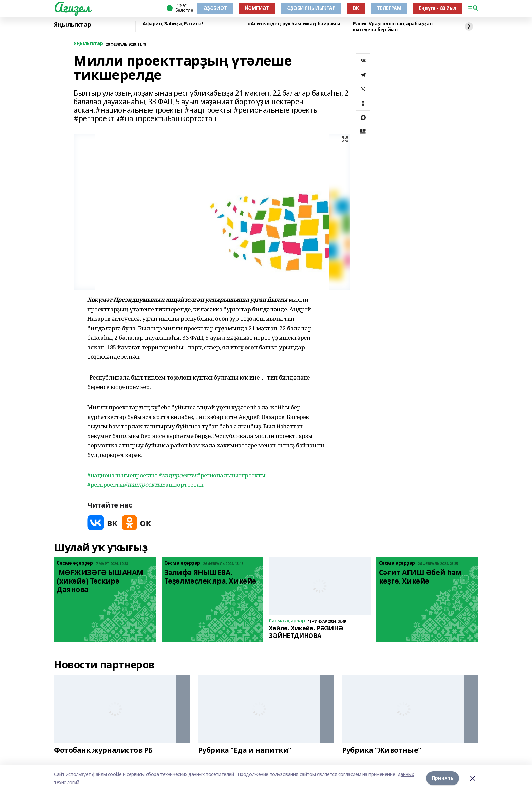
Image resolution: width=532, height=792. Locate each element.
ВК (356, 8)
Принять (443, 778)
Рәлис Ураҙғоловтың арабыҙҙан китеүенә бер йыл (393, 27)
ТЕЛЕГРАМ (389, 8)
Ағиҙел (72, 7)
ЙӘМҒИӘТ (257, 8)
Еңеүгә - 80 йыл (438, 8)
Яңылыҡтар (72, 25)
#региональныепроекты (231, 475)
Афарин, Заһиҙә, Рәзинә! (173, 24)
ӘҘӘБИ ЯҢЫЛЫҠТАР (311, 8)
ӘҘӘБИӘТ (215, 8)
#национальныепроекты (122, 475)
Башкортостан (164, 485)
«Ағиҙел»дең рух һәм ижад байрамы (294, 24)
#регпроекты (106, 485)
